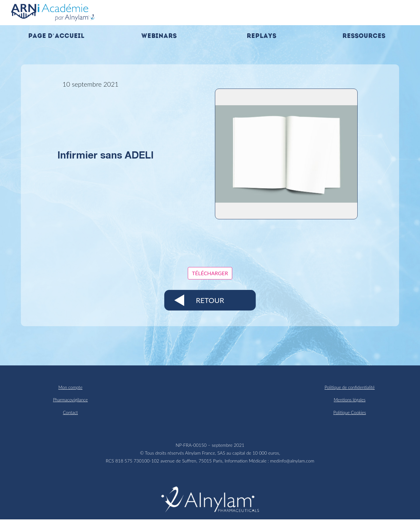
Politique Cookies (349, 414)
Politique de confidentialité (349, 387)
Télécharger (210, 273)
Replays (261, 36)
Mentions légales (350, 401)
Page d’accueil (56, 36)
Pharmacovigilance (70, 401)
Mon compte (70, 387)
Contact (71, 414)
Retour (210, 300)
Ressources (364, 36)
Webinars (159, 36)
